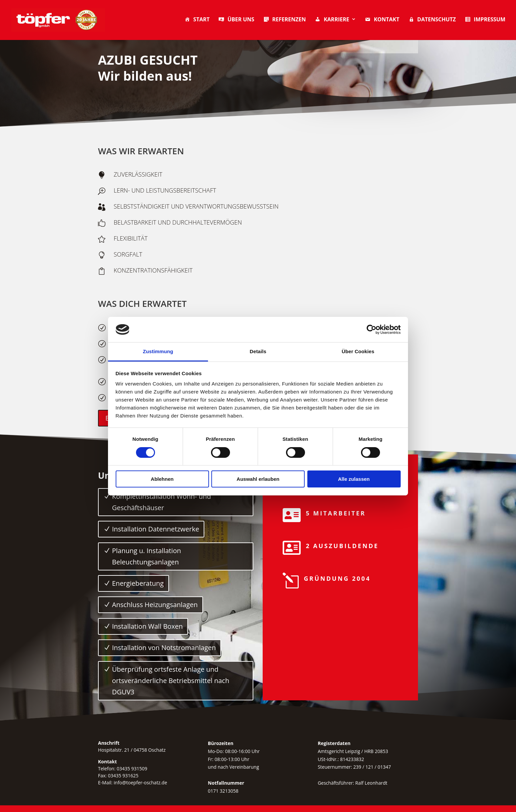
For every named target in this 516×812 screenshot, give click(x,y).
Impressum (485, 20)
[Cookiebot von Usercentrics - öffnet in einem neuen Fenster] (371, 330)
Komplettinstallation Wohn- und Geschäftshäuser (161, 502)
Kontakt (382, 20)
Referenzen (284, 20)
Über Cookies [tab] (358, 351)
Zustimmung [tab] (158, 351)
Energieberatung (138, 583)
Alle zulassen (354, 479)
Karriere (332, 20)
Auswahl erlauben (258, 479)
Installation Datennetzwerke (155, 529)
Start (197, 20)
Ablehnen (162, 479)
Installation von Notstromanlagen (164, 648)
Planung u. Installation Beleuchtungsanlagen (146, 556)
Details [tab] (258, 351)
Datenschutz (432, 20)
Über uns (236, 20)
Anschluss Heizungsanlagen (155, 605)
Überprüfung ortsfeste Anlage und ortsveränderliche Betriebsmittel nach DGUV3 (171, 681)
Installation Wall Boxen (147, 626)
